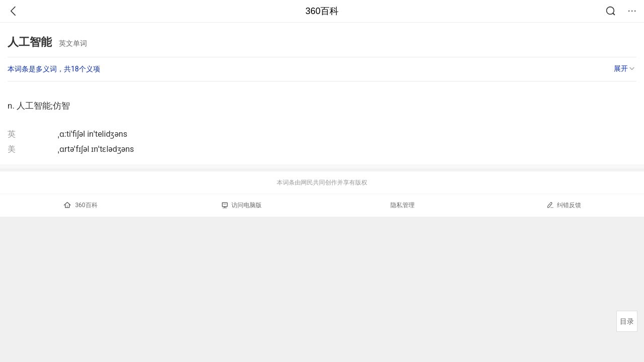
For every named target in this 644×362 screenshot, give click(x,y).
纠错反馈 (564, 205)
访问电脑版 (242, 205)
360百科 (322, 11)
